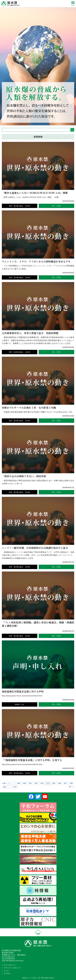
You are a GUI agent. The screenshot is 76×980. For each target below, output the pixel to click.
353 (42, 783)
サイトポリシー (10, 965)
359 (4, 787)
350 (24, 783)
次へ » (72, 787)
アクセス (7, 973)
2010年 (28, 206)
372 (15, 787)
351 (30, 783)
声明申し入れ (20, 705)
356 (59, 783)
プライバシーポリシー (12, 968)
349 (19, 783)
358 (71, 783)
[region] (38, 63)
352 (36, 783)
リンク (6, 971)
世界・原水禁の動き (16, 206)
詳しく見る (56, 206)
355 (54, 783)
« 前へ (4, 783)
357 (65, 783)
